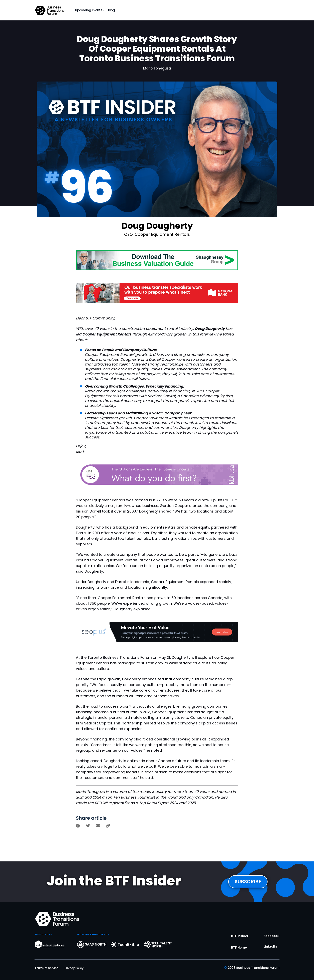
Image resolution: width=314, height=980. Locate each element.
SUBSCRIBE (248, 884)
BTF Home (239, 954)
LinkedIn (270, 953)
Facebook (272, 943)
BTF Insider (240, 943)
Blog (112, 10)
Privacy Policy (74, 968)
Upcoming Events (89, 10)
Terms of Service (47, 968)
